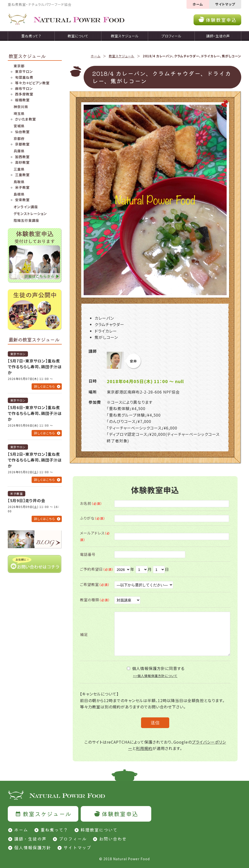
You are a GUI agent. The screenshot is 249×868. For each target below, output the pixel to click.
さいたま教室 (26, 119)
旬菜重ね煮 (24, 77)
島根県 (19, 194)
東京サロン (24, 71)
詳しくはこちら (44, 386)
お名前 (91, 503)
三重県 (19, 169)
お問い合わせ (113, 839)
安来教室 (22, 200)
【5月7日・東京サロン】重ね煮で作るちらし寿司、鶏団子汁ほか (35, 367)
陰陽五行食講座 (26, 220)
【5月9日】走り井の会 (27, 500)
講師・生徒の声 (30, 839)
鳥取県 (19, 182)
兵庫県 (19, 151)
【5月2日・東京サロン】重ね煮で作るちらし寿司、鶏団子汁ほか (35, 460)
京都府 (19, 138)
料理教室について (99, 830)
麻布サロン (24, 88)
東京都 (19, 66)
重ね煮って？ (54, 830)
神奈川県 (21, 107)
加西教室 (22, 157)
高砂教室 (22, 162)
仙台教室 (22, 132)
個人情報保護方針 (33, 847)
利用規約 (144, 748)
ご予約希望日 (97, 569)
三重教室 (22, 175)
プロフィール (73, 839)
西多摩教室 (24, 94)
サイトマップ (225, 4)
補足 (84, 634)
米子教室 (22, 187)
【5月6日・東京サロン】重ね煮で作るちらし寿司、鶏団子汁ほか (35, 413)
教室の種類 (95, 600)
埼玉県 (19, 113)
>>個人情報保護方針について (155, 676)
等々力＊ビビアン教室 (32, 83)
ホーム (198, 4)
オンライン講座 (26, 207)
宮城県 (19, 126)
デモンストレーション (30, 214)
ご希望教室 (95, 584)
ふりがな (93, 518)
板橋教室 (22, 100)
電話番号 (88, 554)
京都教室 (22, 144)
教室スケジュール (122, 56)
